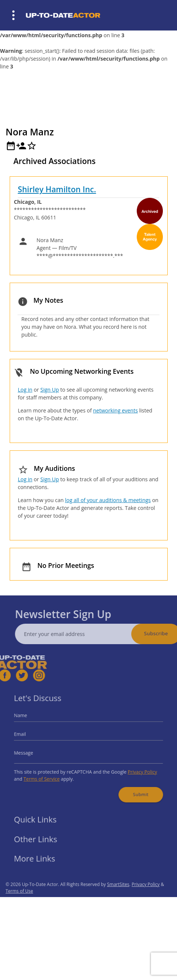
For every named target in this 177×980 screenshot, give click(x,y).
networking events (116, 410)
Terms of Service (48, 775)
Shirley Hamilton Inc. (57, 189)
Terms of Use (19, 902)
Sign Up (50, 390)
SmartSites (118, 896)
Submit (134, 788)
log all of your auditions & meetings (108, 500)
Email (29, 736)
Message (32, 752)
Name (29, 719)
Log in (25, 390)
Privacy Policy (135, 769)
